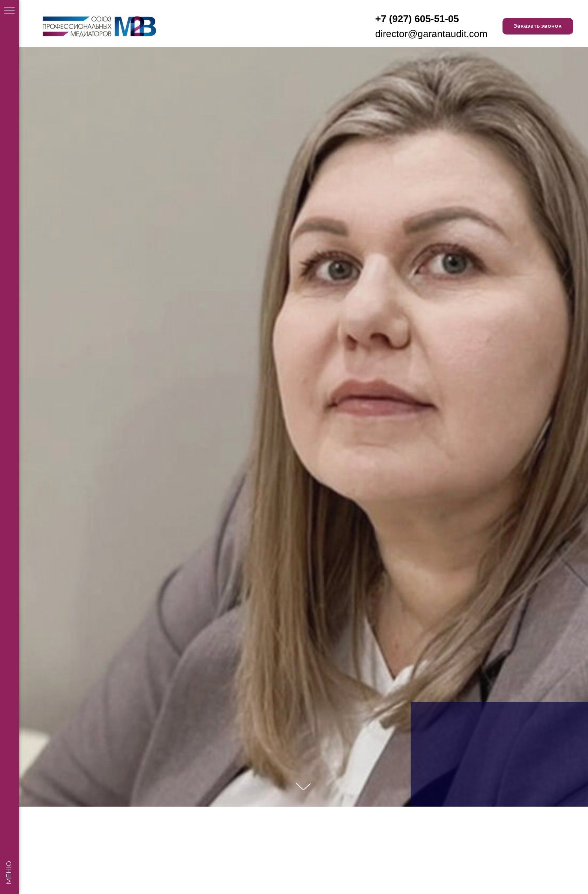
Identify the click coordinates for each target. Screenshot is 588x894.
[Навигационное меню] (9, 11)
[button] (538, 26)
